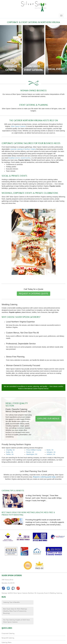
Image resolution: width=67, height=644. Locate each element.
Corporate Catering (8, 634)
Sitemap (4, 593)
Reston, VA (30, 452)
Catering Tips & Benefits (13, 491)
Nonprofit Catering (8, 638)
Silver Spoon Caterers (18, 126)
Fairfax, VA (10, 454)
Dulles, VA (9, 452)
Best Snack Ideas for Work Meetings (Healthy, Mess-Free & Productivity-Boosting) (15, 611)
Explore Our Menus (48, 419)
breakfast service (14, 158)
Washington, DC (32, 454)
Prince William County (34, 450)
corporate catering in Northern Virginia (23, 149)
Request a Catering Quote (33, 294)
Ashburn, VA (51, 454)
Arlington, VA (51, 452)
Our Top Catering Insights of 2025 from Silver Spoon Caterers (16, 621)
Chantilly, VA (10, 450)
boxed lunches (26, 158)
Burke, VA (50, 450)
